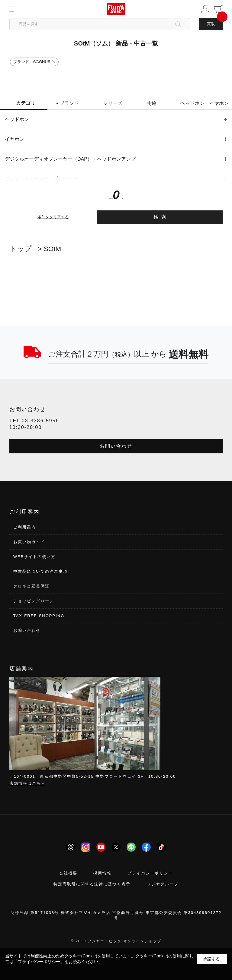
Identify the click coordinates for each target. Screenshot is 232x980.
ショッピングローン (34, 601)
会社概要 (68, 873)
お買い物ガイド (29, 542)
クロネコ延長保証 (31, 586)
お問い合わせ (116, 446)
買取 (211, 24)
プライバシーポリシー (150, 873)
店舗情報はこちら (27, 783)
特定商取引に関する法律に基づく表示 (92, 884)
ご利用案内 (25, 527)
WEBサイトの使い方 (35, 557)
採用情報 (102, 873)
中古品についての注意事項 (40, 571)
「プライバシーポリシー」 (39, 962)
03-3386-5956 (40, 421)
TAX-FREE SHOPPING (39, 616)
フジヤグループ (163, 884)
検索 (161, 217)
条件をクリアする (53, 217)
